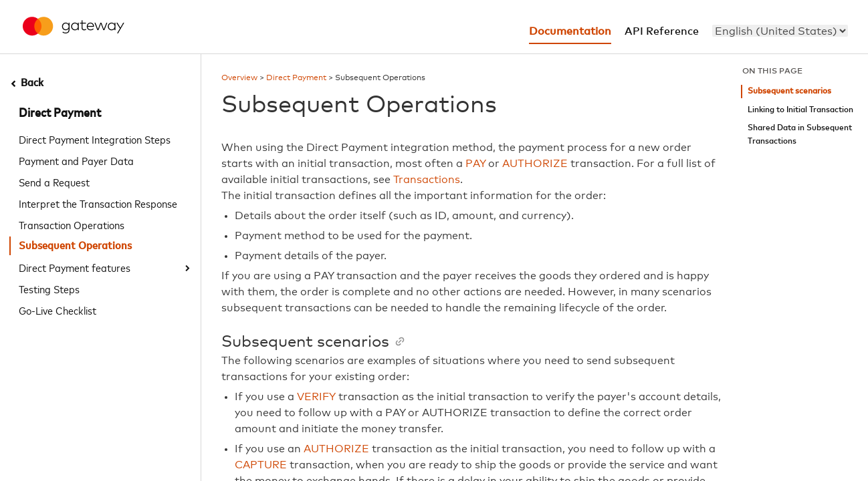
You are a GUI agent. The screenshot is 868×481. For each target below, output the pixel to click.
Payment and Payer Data (76, 160)
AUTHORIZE (535, 164)
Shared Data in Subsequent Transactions (800, 135)
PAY (475, 164)
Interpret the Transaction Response (98, 203)
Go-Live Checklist (58, 310)
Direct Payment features (75, 267)
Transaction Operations (72, 224)
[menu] (780, 31)
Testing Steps (49, 289)
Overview (239, 78)
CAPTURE (261, 465)
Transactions (427, 180)
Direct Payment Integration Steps (95, 139)
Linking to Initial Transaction (800, 110)
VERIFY (316, 397)
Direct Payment (60, 114)
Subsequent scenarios (789, 91)
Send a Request (54, 182)
